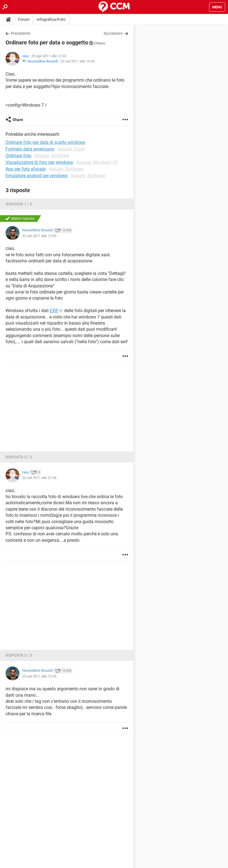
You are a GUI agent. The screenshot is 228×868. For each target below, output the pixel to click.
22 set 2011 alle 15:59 (39, 236)
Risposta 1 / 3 (19, 204)
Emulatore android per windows (37, 176)
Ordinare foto (18, 156)
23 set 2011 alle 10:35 (78, 61)
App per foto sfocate (26, 169)
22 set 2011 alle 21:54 (39, 478)
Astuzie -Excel (71, 149)
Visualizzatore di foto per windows (39, 162)
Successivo (113, 33)
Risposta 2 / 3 (19, 457)
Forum (24, 19)
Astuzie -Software (52, 156)
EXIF (54, 311)
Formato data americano (30, 149)
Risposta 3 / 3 (19, 655)
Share (18, 120)
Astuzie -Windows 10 (97, 162)
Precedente (21, 33)
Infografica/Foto (51, 19)
